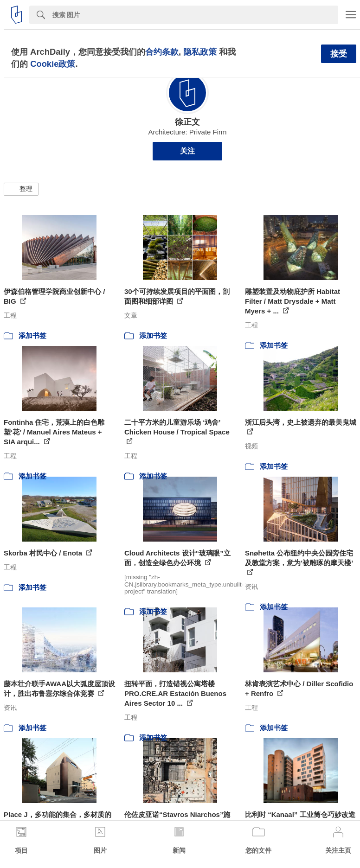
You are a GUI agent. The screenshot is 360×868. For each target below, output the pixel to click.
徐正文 (187, 122)
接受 (339, 54)
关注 (187, 151)
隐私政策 (200, 52)
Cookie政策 (53, 64)
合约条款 (162, 52)
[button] (21, 189)
